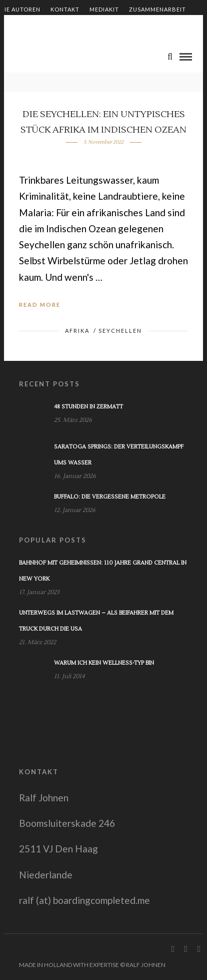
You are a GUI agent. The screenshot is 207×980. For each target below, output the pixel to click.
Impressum (134, 26)
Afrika (77, 331)
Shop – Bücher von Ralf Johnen (53, 26)
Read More (40, 305)
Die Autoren (20, 9)
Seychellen (120, 331)
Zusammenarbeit (157, 9)
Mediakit (104, 9)
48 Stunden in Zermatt (88, 407)
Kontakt (65, 9)
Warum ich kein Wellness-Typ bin (104, 663)
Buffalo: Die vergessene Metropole (110, 497)
